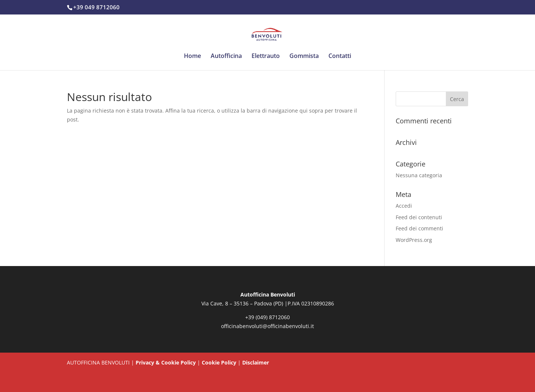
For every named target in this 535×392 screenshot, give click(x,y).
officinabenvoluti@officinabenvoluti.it (267, 326)
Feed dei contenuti (419, 217)
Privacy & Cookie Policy (166, 362)
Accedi (404, 206)
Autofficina (226, 56)
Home (192, 56)
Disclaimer (256, 362)
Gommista (304, 56)
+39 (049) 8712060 (267, 317)
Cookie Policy (219, 362)
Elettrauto (266, 56)
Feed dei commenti (419, 228)
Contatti (340, 56)
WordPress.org (414, 240)
